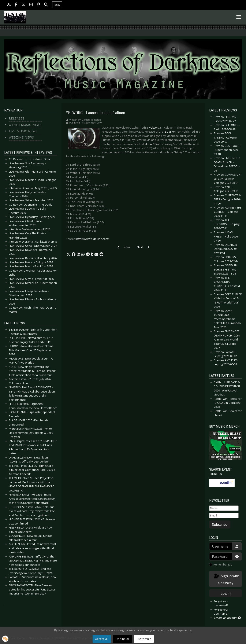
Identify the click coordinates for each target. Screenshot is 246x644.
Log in (226, 593)
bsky (57, 5)
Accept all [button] (102, 639)
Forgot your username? (221, 612)
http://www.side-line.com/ (93, 239)
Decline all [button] (122, 639)
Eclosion (170, 132)
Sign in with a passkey (226, 579)
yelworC (154, 128)
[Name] (224, 508)
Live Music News (23, 131)
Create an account (227, 618)
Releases (17, 118)
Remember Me (223, 564)
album (149, 144)
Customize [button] (144, 639)
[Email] (224, 516)
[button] (68, 254)
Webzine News (21, 137)
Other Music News (25, 125)
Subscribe (220, 525)
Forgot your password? (221, 603)
